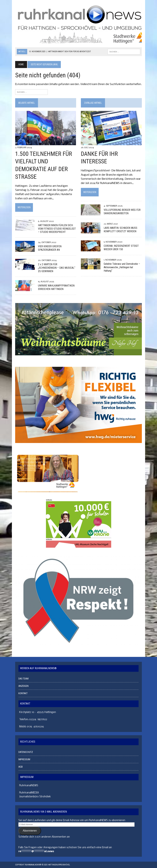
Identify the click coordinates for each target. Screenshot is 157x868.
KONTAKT (23, 693)
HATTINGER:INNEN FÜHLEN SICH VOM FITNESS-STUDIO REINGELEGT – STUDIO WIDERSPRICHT (57, 229)
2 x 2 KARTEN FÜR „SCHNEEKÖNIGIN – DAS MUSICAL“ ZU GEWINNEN (57, 268)
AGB (21, 767)
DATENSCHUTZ (26, 752)
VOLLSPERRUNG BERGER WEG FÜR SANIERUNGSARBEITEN (122, 212)
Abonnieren (30, 831)
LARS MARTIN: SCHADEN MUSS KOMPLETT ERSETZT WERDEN (120, 230)
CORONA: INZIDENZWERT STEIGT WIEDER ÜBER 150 (121, 248)
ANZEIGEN (23, 686)
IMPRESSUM (24, 759)
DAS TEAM (23, 679)
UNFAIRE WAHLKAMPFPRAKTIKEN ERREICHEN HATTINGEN (56, 287)
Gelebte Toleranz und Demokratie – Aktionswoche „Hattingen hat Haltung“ (122, 267)
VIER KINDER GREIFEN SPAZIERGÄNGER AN (50, 248)
